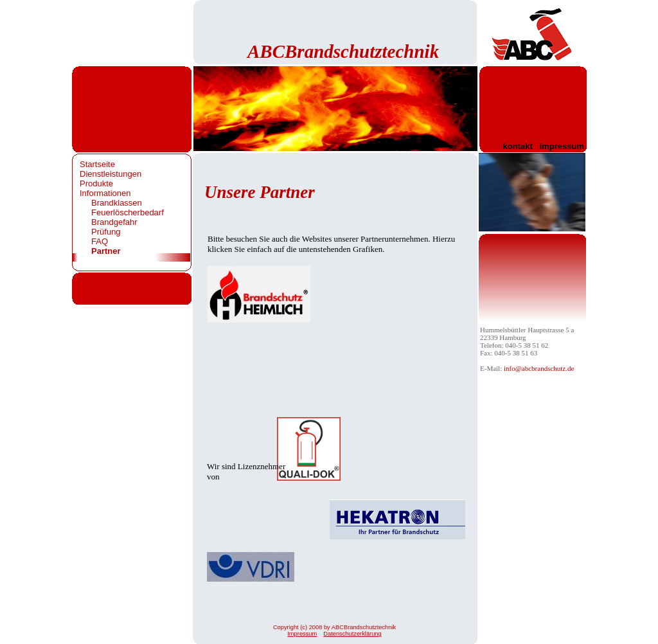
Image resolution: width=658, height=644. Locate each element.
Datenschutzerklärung (352, 634)
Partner (106, 251)
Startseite (97, 164)
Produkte (96, 183)
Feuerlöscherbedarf (128, 212)
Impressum (302, 634)
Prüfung (106, 232)
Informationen (105, 193)
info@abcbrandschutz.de (539, 368)
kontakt (518, 146)
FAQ (100, 241)
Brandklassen (117, 203)
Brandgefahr (114, 222)
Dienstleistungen (111, 174)
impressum (562, 146)
